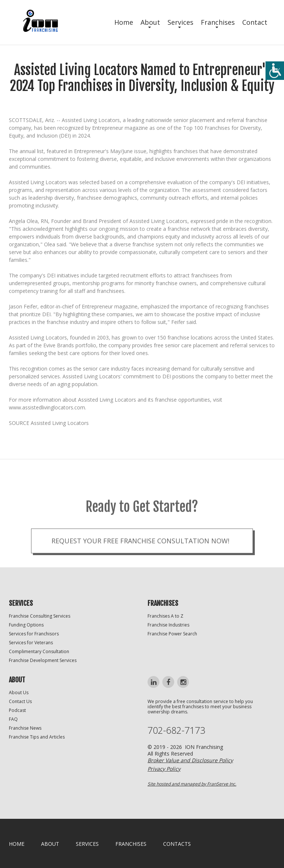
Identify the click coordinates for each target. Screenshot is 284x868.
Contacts (177, 844)
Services (180, 22)
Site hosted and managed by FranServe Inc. (192, 784)
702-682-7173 (176, 730)
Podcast (17, 710)
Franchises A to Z (165, 616)
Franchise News (25, 728)
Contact (255, 22)
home (17, 844)
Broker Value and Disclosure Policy (190, 760)
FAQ (13, 719)
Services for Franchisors (34, 634)
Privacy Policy (164, 769)
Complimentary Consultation (39, 651)
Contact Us (20, 701)
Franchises (218, 22)
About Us (19, 693)
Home (124, 22)
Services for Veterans (31, 643)
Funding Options (26, 625)
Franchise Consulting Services (40, 616)
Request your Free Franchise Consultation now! (140, 554)
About (150, 22)
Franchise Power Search (172, 634)
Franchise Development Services (43, 660)
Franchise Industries (168, 625)
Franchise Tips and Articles (37, 737)
